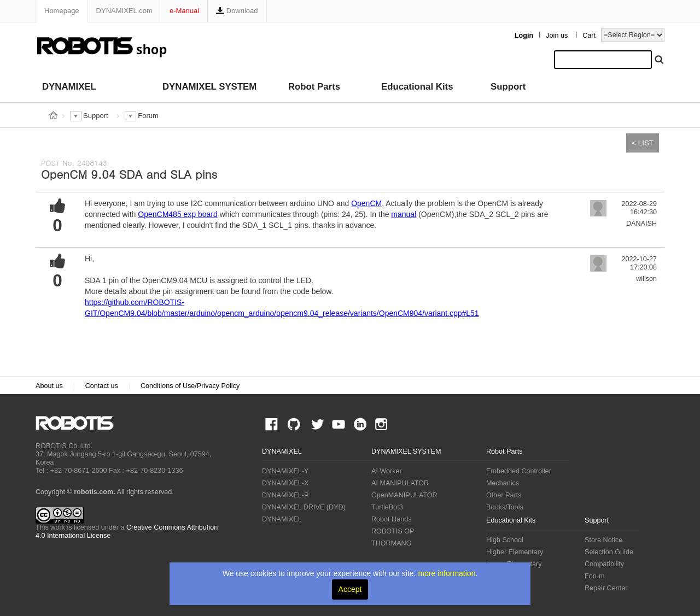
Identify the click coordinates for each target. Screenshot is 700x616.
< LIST (643, 143)
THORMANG (391, 543)
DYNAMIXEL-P (285, 495)
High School (505, 540)
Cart (589, 36)
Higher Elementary (515, 552)
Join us (557, 36)
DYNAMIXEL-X (285, 483)
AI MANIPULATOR (400, 483)
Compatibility (604, 564)
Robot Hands (392, 519)
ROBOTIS (79, 423)
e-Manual (184, 11)
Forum (594, 576)
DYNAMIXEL (69, 87)
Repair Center (606, 588)
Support (508, 87)
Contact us (102, 386)
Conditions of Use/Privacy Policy (190, 386)
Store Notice (603, 540)
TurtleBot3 (387, 507)
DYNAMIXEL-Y (285, 471)
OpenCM (366, 203)
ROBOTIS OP (393, 531)
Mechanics (503, 483)
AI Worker (387, 471)
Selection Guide (609, 552)
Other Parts (504, 495)
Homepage (62, 11)
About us (49, 386)
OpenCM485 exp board (178, 214)
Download (237, 11)
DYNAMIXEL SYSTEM (209, 87)
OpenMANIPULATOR (404, 495)
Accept (350, 589)
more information (447, 573)
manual (404, 214)
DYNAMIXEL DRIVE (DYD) (304, 507)
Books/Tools (505, 507)
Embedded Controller (519, 471)
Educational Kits (417, 87)
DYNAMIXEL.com (124, 11)
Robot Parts (314, 87)
